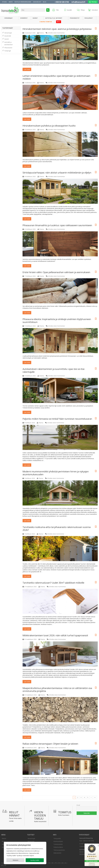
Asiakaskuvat (37, 2)
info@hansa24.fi (78, 2)
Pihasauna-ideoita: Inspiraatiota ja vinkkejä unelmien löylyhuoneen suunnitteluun (57, 321)
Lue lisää (27, 69)
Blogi (3, 841)
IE (65, 863)
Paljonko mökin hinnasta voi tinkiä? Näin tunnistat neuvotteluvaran (57, 419)
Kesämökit (24, 18)
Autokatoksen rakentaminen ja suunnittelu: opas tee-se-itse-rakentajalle (54, 370)
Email (78, 805)
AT (2, 865)
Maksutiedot (57, 853)
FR (56, 863)
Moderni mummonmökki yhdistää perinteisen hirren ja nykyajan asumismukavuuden (56, 473)
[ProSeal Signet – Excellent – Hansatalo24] (92, 852)
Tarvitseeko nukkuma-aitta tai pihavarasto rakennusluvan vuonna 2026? (57, 528)
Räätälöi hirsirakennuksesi (23, 2)
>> (95, 797)
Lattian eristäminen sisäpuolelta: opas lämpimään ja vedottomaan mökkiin (56, 77)
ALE (59, 22)
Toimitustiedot (58, 844)
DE (59, 863)
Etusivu (5, 2)
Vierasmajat (9, 18)
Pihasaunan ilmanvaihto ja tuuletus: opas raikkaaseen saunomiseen (57, 225)
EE (53, 863)
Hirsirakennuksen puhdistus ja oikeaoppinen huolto (49, 126)
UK (62, 863)
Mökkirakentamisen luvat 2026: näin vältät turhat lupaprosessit (55, 635)
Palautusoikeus (58, 847)
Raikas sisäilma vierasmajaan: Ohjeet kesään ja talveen (50, 744)
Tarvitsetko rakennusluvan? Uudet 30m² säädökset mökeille (53, 583)
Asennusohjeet (58, 841)
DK (49, 863)
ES (5, 865)
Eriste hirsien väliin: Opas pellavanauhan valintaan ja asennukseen (56, 272)
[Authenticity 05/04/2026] (92, 864)
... (53, 214)
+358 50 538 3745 (62, 2)
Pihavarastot (75, 18)
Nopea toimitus (46, 22)
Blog (45, 2)
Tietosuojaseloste (59, 850)
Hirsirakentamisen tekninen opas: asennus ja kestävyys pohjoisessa (57, 29)
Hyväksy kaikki (35, 860)
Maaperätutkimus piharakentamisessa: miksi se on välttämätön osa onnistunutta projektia (57, 689)
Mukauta (15, 860)
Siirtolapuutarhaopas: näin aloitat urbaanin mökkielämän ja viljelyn (57, 173)
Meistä (11, 2)
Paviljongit (89, 18)
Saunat (35, 18)
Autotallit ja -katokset (54, 18)
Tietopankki (57, 838)
